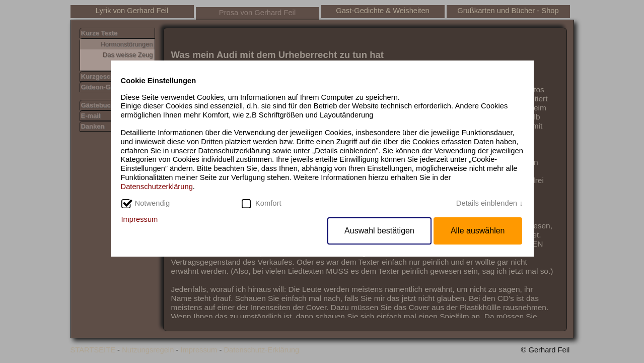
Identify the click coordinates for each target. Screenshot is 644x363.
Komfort (268, 203)
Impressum (140, 219)
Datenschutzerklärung (157, 187)
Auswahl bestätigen (379, 231)
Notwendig (153, 203)
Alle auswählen (478, 231)
